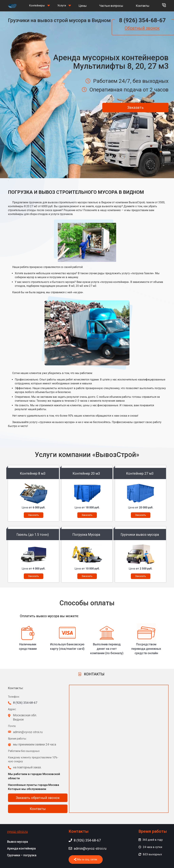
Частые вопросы (111, 6)
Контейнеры (37, 6)
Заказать (135, 108)
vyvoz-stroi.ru (17, 832)
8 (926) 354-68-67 (142, 20)
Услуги (62, 6)
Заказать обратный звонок (38, 798)
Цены (83, 6)
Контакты (143, 6)
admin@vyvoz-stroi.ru (88, 848)
